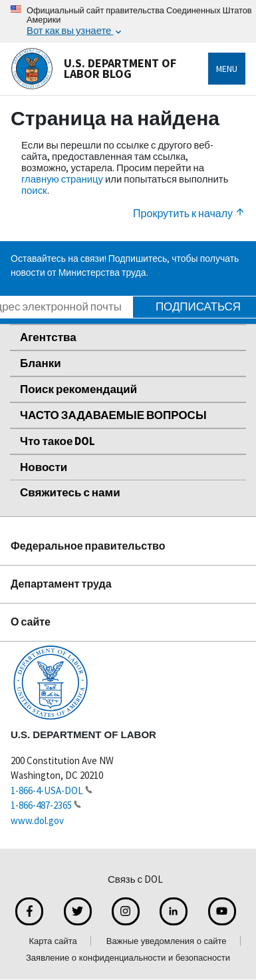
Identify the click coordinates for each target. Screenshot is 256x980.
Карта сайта (53, 941)
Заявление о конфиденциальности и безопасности (128, 958)
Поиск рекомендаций (78, 389)
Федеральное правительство (88, 546)
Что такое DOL (58, 441)
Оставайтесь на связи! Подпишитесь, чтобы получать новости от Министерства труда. (125, 265)
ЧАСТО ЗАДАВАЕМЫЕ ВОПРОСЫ (113, 415)
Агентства (48, 337)
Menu (227, 69)
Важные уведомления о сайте (167, 941)
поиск (34, 190)
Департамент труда (61, 584)
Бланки (41, 363)
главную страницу (62, 179)
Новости (44, 467)
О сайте (31, 622)
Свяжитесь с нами (70, 492)
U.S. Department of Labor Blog (93, 69)
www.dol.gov (37, 820)
